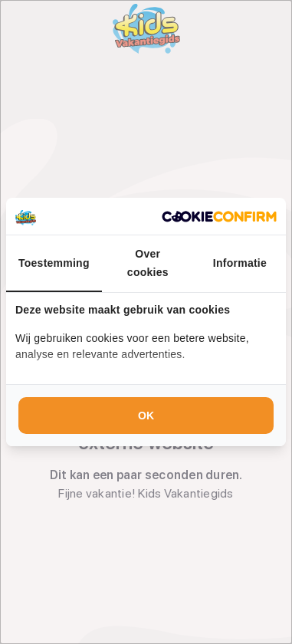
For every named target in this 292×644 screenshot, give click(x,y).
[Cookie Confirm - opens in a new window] (219, 216)
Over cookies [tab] (148, 263)
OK (146, 416)
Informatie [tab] (240, 263)
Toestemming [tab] (54, 263)
